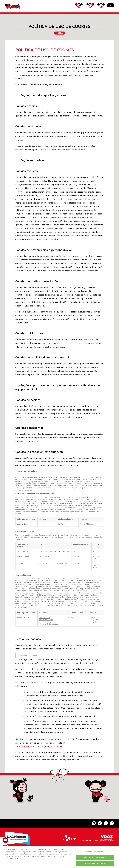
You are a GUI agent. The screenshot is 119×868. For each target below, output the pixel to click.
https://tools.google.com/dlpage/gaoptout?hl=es (39, 746)
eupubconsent (45, 622)
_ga (45, 524)
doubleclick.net (23, 556)
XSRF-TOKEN (44, 618)
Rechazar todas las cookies (95, 860)
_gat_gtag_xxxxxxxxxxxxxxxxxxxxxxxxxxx (54, 551)
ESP (110, 5)
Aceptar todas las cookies (95, 865)
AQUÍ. (19, 861)
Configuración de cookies (29, 655)
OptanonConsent (46, 620)
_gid (41, 524)
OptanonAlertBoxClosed (49, 624)
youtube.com (22, 563)
